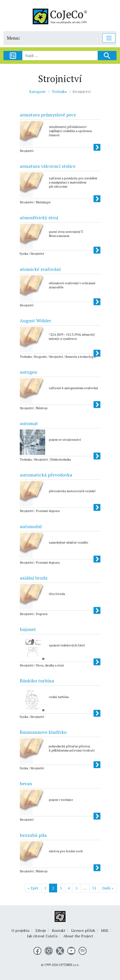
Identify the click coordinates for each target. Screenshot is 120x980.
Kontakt (59, 930)
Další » (108, 888)
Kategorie (37, 92)
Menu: (13, 38)
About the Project (78, 936)
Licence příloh (83, 930)
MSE (105, 930)
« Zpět (33, 888)
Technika (59, 92)
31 (94, 888)
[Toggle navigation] (109, 38)
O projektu (20, 930)
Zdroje (41, 930)
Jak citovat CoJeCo (42, 936)
